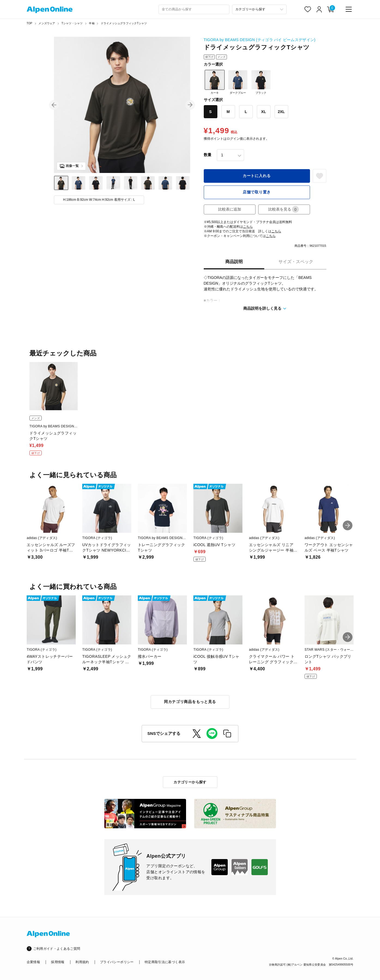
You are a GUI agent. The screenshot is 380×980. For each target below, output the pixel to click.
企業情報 (33, 962)
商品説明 (234, 262)
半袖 (92, 23)
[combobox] (194, 9)
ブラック (261, 82)
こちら (248, 227)
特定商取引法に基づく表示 (165, 962)
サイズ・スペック (296, 262)
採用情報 (58, 962)
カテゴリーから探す (190, 782)
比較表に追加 (230, 209)
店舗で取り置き (257, 192)
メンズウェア (47, 23)
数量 (208, 155)
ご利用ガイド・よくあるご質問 (57, 949)
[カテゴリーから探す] (259, 9)
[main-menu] (349, 9)
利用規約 (82, 962)
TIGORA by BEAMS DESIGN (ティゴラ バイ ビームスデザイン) (260, 40)
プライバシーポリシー (117, 962)
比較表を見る (284, 209)
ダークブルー (238, 82)
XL (264, 112)
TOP (30, 23)
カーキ (215, 82)
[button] (54, 105)
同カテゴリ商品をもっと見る (190, 702)
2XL (281, 112)
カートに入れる (257, 176)
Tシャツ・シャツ (72, 23)
